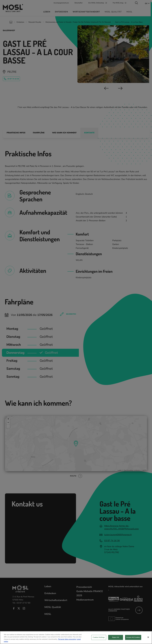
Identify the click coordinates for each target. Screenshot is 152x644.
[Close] (148, 639)
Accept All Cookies (133, 639)
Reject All (116, 639)
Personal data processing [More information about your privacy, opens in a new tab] (67, 641)
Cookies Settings (99, 639)
